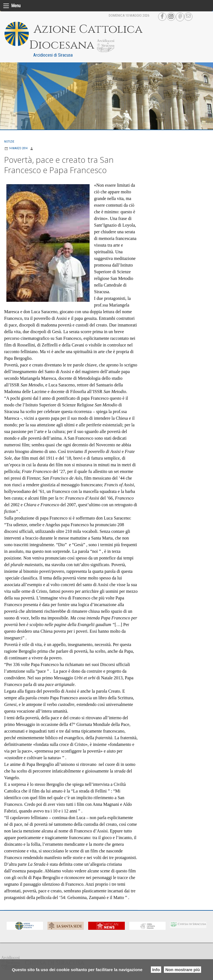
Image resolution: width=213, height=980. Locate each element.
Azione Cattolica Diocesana (88, 37)
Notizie (9, 142)
